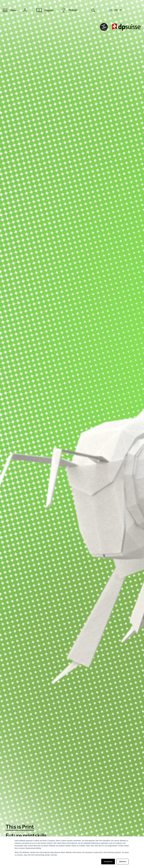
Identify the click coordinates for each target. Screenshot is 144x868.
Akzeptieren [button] (108, 862)
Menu (13, 10)
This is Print (20, 827)
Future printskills (26, 836)
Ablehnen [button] (123, 862)
